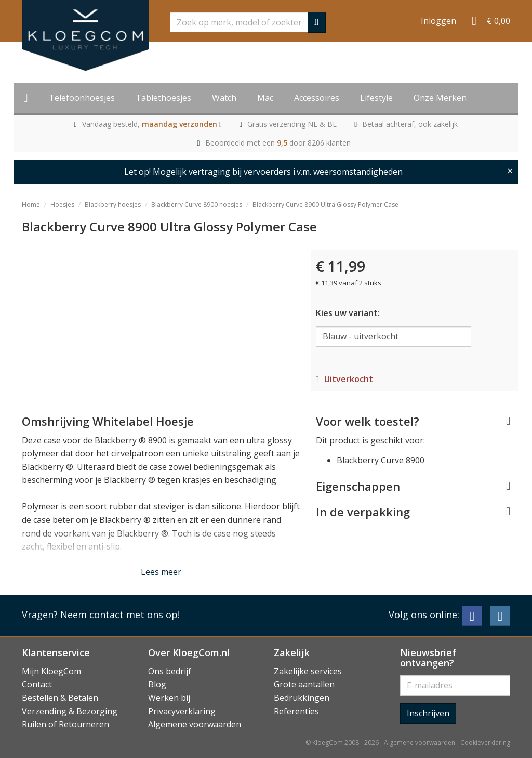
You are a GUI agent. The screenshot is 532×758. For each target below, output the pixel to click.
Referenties (296, 711)
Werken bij (169, 698)
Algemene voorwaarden (195, 724)
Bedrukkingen (302, 698)
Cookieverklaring (485, 743)
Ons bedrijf (170, 671)
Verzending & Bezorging (70, 711)
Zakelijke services (308, 671)
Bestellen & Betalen (60, 698)
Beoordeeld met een (278, 143)
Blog (157, 684)
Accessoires (317, 98)
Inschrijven (428, 713)
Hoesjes (62, 205)
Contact (37, 684)
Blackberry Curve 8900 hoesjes (197, 205)
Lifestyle (376, 98)
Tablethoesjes (163, 98)
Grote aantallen (304, 684)
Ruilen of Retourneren (65, 724)
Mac (265, 98)
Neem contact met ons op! (120, 615)
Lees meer (161, 572)
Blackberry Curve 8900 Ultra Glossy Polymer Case (325, 205)
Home (31, 205)
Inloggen (438, 21)
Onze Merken (440, 98)
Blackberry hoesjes (113, 205)
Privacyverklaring (182, 711)
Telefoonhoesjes (82, 98)
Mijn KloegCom (51, 671)
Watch (224, 98)
